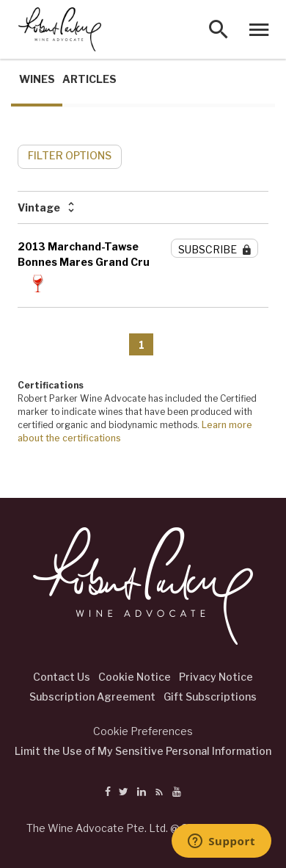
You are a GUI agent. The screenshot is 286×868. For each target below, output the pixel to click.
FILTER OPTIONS (70, 155)
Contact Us (62, 677)
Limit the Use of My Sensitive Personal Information (143, 751)
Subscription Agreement (92, 697)
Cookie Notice (135, 677)
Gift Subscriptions (210, 697)
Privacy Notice (216, 677)
